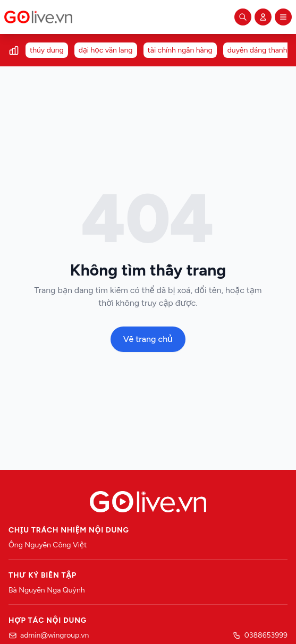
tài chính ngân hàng (180, 50)
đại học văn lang (106, 50)
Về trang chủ (148, 339)
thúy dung (47, 50)
